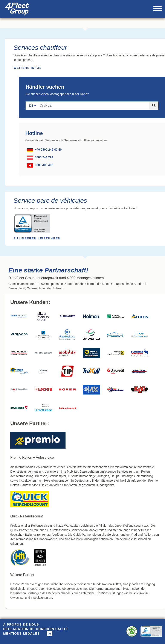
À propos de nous (21, 624)
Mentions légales (21, 633)
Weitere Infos (28, 68)
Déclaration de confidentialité (36, 629)
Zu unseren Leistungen (37, 238)
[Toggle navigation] (157, 9)
